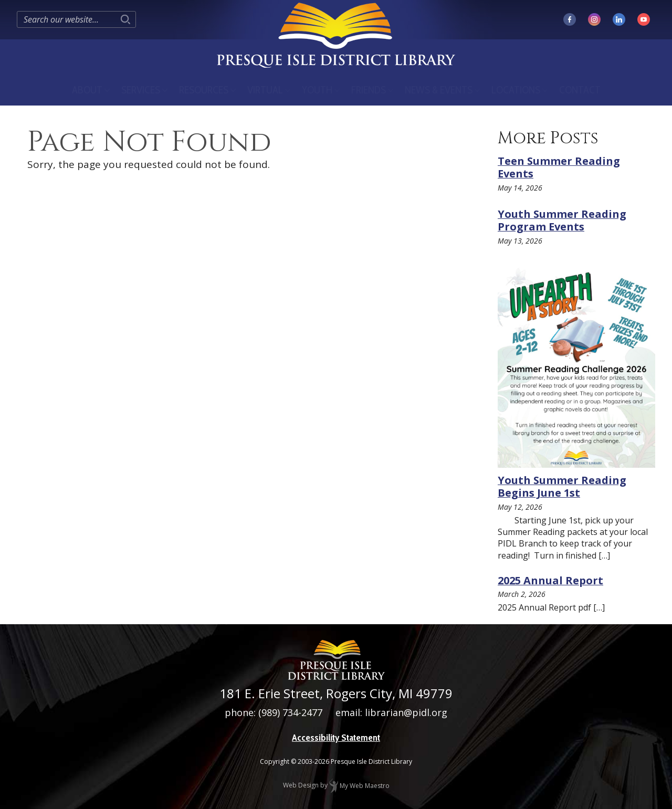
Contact (580, 90)
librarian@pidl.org (406, 712)
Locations (516, 90)
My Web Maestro (359, 786)
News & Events (439, 90)
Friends (369, 90)
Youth (317, 90)
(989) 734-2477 (290, 712)
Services (141, 90)
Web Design (301, 786)
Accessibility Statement (336, 738)
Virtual (265, 90)
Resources (204, 90)
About (87, 90)
